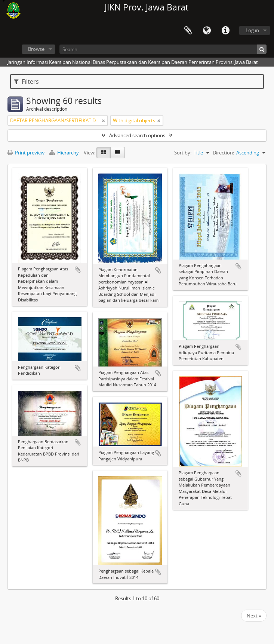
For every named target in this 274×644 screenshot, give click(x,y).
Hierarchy (65, 153)
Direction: (223, 153)
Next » (254, 616)
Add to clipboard (78, 270)
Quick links (225, 31)
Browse (36, 49)
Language (207, 31)
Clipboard (188, 31)
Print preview (26, 153)
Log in (252, 30)
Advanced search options (137, 135)
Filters (26, 82)
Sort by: (183, 153)
